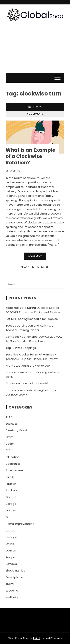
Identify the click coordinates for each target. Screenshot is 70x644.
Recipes (11, 557)
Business (12, 424)
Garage (11, 504)
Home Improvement (20, 524)
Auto (9, 417)
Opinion (11, 550)
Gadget (11, 497)
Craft (9, 437)
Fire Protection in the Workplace (28, 366)
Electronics (13, 464)
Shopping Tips (15, 570)
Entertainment (16, 470)
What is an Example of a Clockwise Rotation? (30, 156)
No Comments (35, 114)
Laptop (11, 530)
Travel (10, 584)
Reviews (11, 564)
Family (10, 477)
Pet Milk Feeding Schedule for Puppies (32, 319)
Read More (35, 256)
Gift (8, 517)
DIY (8, 450)
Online (10, 544)
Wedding (12, 591)
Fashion (11, 484)
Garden (11, 510)
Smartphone (14, 577)
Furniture (12, 490)
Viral (37, 638)
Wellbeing (12, 597)
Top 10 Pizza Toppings (21, 348)
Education (13, 457)
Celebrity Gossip (17, 430)
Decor (10, 444)
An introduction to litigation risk (27, 383)
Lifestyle (15, 171)
